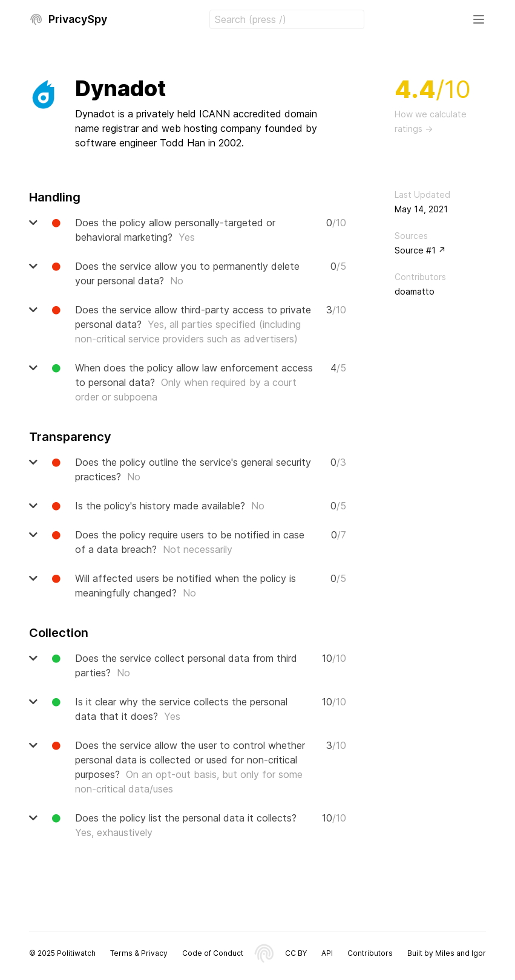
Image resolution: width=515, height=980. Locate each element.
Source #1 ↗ (420, 250)
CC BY (296, 953)
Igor (479, 953)
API (327, 953)
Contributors (370, 953)
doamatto (415, 291)
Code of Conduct (213, 953)
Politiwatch (76, 953)
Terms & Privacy (139, 953)
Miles (445, 953)
